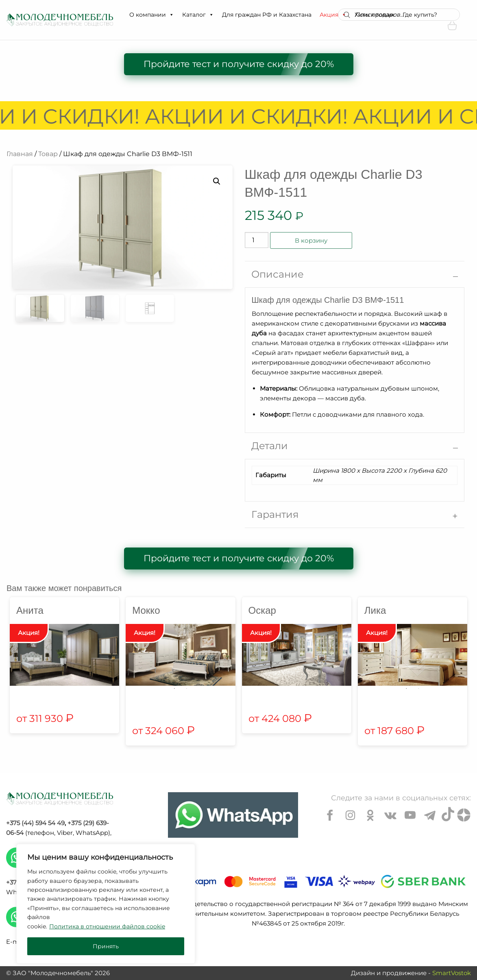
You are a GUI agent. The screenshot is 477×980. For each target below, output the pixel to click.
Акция (333, 15)
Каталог (198, 15)
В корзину (311, 240)
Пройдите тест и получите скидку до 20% (239, 64)
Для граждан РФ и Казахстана (267, 15)
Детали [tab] (270, 446)
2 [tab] (187, 689)
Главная (20, 154)
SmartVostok (452, 973)
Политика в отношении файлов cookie (107, 926)
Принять (106, 946)
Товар (48, 154)
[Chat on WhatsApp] (233, 815)
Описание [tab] (278, 274)
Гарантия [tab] (275, 514)
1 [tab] (174, 689)
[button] (171, 15)
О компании (152, 15)
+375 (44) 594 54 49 (35, 823)
